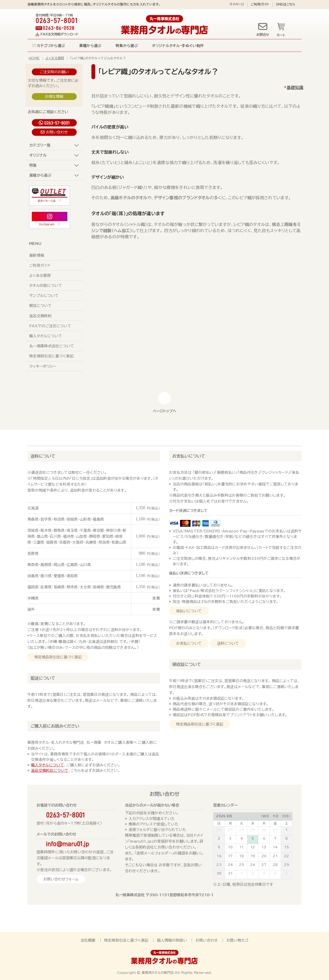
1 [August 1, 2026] (286, 830)
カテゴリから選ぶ (51, 46)
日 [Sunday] (219, 823)
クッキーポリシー (43, 366)
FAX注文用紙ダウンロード (59, 34)
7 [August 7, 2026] (275, 839)
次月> (286, 816)
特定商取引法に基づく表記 (51, 356)
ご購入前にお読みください (55, 726)
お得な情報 (54, 97)
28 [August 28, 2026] (275, 865)
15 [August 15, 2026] (287, 847)
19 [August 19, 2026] (253, 856)
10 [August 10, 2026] (230, 847)
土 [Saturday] (287, 823)
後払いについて (189, 611)
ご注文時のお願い (54, 72)
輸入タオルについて (46, 336)
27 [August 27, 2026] (264, 865)
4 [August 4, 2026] (242, 839)
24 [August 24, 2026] (230, 865)
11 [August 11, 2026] (242, 847)
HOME (34, 58)
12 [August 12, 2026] (253, 847)
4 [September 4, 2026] (275, 873)
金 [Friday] (275, 823)
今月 (276, 816)
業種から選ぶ (90, 46)
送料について (43, 456)
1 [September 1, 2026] (242, 873)
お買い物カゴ (237, 940)
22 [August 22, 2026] (287, 856)
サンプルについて (44, 296)
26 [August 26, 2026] (253, 865)
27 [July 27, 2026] (230, 830)
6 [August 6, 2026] (264, 839)
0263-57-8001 (57, 123)
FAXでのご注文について (50, 326)
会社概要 (88, 940)
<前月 (265, 816)
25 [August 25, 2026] (241, 865)
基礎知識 (295, 87)
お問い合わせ (57, 132)
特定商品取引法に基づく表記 (58, 657)
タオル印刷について (46, 286)
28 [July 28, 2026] (241, 830)
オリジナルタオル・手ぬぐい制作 (178, 46)
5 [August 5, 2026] (253, 839)
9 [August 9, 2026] (219, 847)
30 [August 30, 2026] (219, 873)
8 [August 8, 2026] (287, 839)
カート (281, 35)
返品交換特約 (40, 316)
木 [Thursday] (264, 823)
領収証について (187, 664)
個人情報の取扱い (172, 940)
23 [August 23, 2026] (219, 865)
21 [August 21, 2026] (275, 856)
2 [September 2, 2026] (253, 873)
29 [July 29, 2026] (253, 830)
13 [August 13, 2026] (264, 847)
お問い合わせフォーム (61, 879)
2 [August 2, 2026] (219, 839)
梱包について (40, 306)
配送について (43, 678)
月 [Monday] (230, 823)
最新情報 (37, 255)
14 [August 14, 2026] (275, 847)
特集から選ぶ (127, 46)
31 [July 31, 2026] (275, 830)
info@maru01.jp (68, 844)
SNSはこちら (286, 4)
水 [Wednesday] (253, 823)
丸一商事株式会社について (52, 346)
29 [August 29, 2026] (287, 865)
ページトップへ (165, 411)
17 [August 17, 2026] (230, 856)
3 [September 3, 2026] (264, 873)
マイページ (237, 4)
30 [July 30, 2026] (264, 830)
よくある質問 (55, 58)
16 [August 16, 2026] (219, 856)
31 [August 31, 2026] (230, 873)
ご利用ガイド (260, 4)
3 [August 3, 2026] (230, 839)
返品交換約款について (50, 770)
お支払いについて (189, 456)
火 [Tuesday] (241, 823)
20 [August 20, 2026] (264, 856)
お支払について (189, 643)
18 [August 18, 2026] (241, 856)
